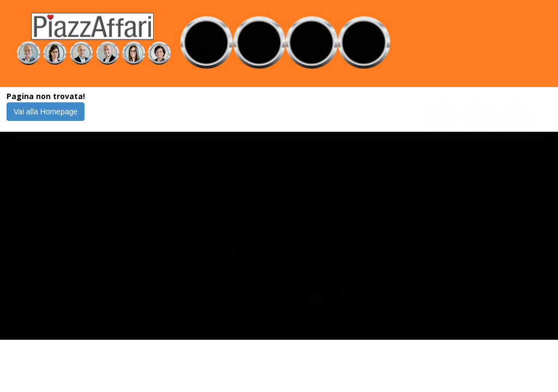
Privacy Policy (351, 252)
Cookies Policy (300, 252)
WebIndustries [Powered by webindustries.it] (297, 317)
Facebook (275, 269)
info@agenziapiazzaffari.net (227, 252)
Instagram (319, 269)
